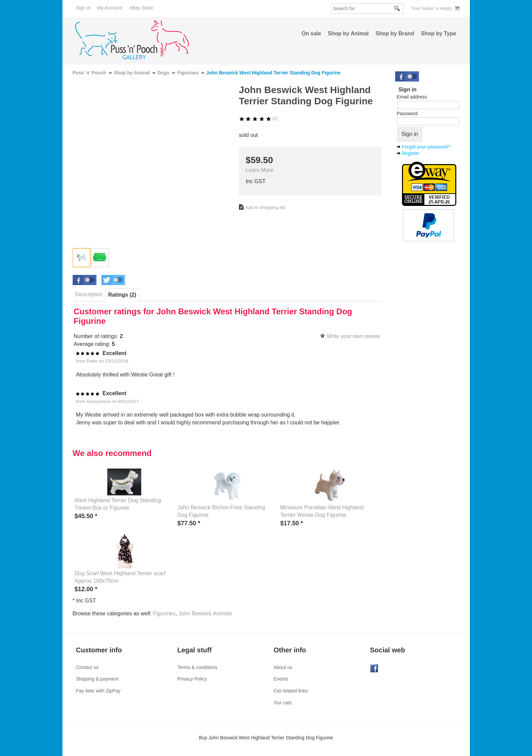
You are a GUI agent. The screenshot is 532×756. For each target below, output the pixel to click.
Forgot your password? (426, 147)
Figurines (164, 613)
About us (283, 667)
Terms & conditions (197, 667)
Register (411, 153)
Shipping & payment (97, 679)
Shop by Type (439, 33)
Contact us (87, 667)
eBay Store (141, 8)
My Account (109, 8)
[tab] (89, 295)
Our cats (283, 703)
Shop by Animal (348, 33)
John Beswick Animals (205, 613)
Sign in (83, 8)
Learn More (260, 170)
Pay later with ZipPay (98, 691)
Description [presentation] (89, 294)
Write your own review (353, 336)
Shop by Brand (395, 33)
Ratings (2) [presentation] (122, 295)
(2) (259, 118)
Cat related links (291, 691)
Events (281, 679)
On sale (311, 33)
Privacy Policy (192, 679)
